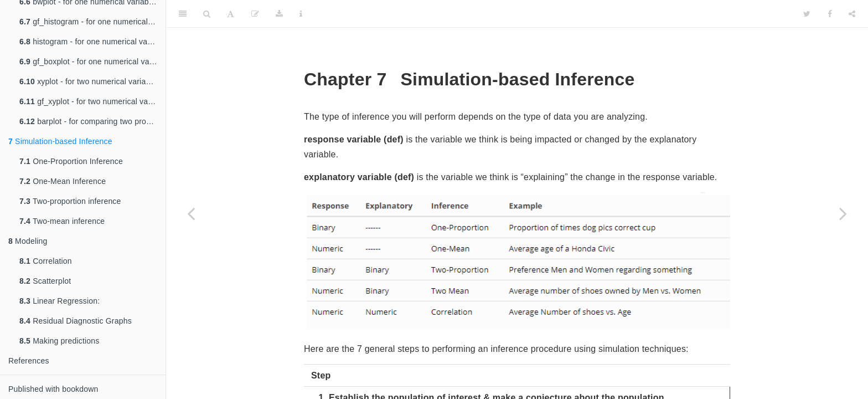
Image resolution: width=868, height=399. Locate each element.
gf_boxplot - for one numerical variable (92, 62)
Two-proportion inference (70, 201)
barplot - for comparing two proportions (92, 121)
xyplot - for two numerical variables (90, 81)
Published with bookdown (53, 389)
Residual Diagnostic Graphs (76, 321)
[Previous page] (191, 213)
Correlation (46, 261)
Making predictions (59, 341)
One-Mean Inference (63, 181)
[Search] (207, 14)
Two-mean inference (62, 221)
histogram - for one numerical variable (92, 42)
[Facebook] (830, 14)
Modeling (28, 241)
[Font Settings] (231, 14)
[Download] (279, 14)
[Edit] (255, 14)
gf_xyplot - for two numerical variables (92, 101)
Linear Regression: (60, 301)
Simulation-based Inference (60, 141)
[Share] (852, 14)
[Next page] (843, 213)
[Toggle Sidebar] (183, 14)
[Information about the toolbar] (301, 14)
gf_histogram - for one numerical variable (92, 22)
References (29, 361)
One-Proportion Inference (71, 161)
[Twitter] (807, 14)
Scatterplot (45, 281)
